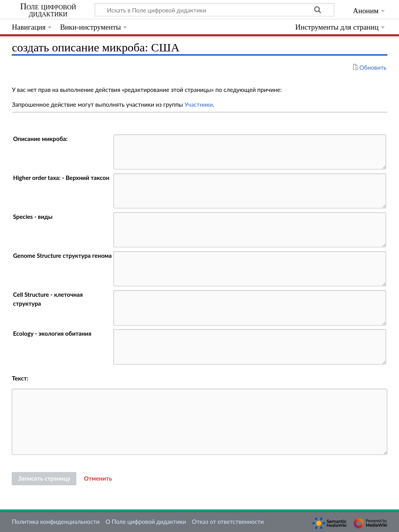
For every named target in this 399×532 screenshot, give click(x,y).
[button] (98, 479)
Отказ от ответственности (228, 521)
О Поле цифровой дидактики (146, 521)
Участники (199, 104)
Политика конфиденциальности (56, 521)
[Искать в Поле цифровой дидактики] (215, 10)
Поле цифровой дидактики (48, 10)
